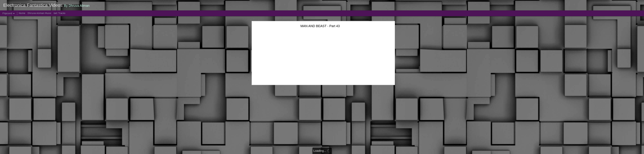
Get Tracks (59, 13)
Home (22, 13)
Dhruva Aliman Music (39, 13)
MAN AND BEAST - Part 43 (320, 26)
